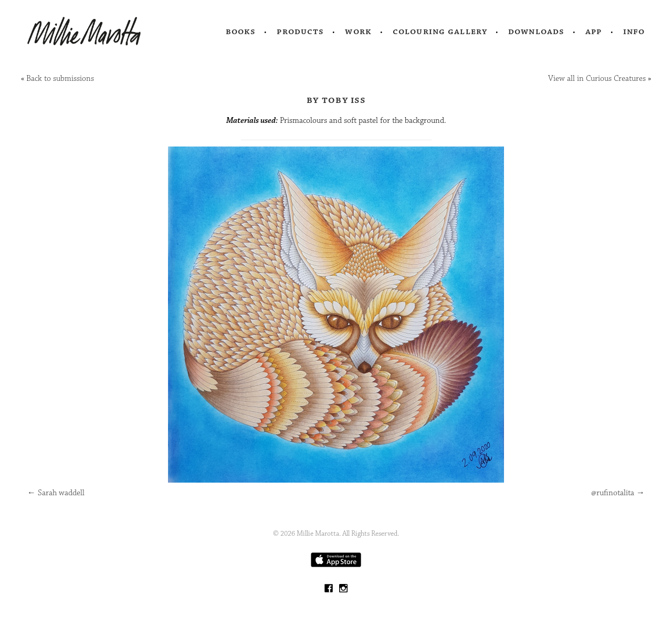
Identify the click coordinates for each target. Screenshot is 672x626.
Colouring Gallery (440, 32)
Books (241, 32)
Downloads (536, 32)
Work (358, 32)
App (594, 32)
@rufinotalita (618, 493)
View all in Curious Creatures (597, 79)
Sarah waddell (56, 493)
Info (634, 32)
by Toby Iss (336, 100)
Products (300, 32)
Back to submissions (60, 79)
